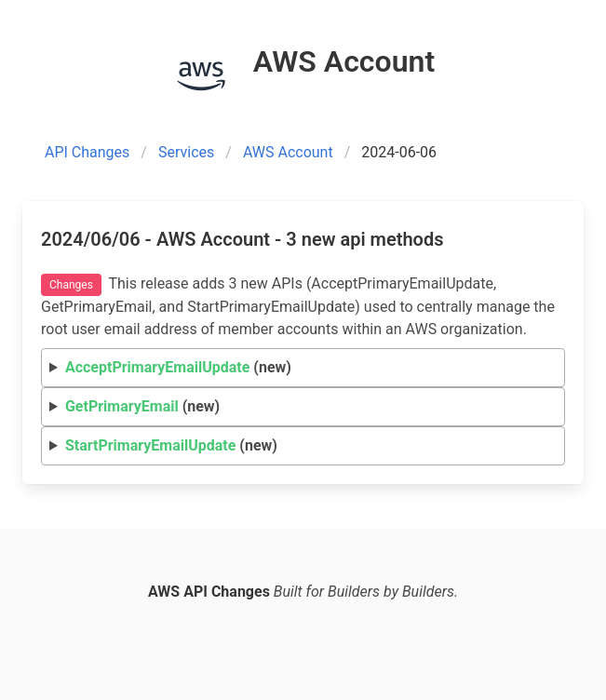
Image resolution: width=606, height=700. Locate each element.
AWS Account (288, 152)
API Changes (87, 152)
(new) (178, 367)
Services (186, 152)
